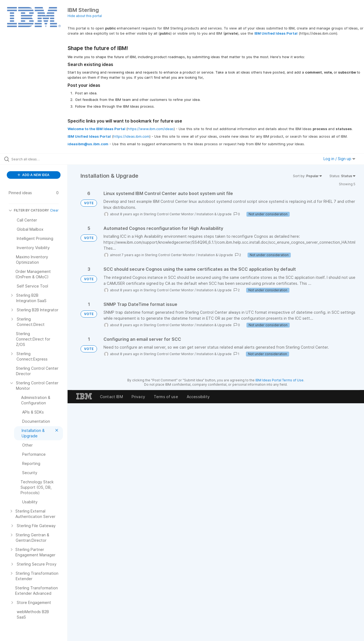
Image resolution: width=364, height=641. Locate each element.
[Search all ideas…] (43, 159)
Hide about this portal (85, 16)
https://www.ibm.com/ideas (151, 129)
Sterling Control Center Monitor (169, 214)
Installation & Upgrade (214, 214)
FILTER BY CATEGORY (29, 210)
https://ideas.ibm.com (131, 136)
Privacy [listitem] (138, 397)
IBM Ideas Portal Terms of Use (279, 380)
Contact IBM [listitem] (111, 397)
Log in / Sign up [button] (339, 159)
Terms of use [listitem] (166, 397)
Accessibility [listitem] (198, 397)
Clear (54, 210)
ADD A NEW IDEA (34, 175)
